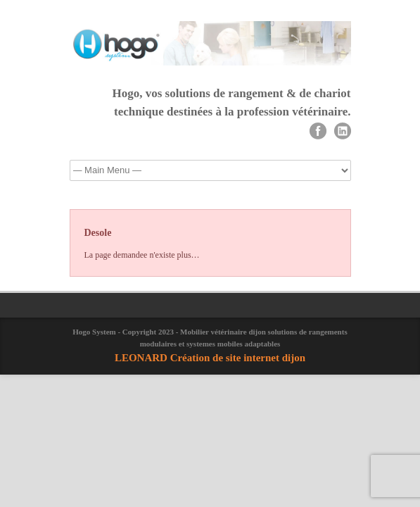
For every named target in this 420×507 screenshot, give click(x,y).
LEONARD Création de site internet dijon (210, 358)
